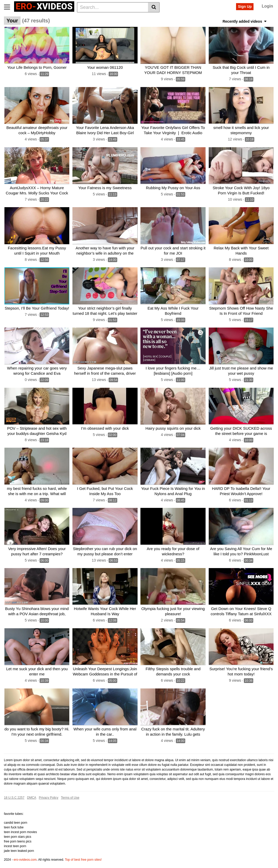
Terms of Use (70, 792)
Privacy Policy (49, 792)
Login (267, 6)
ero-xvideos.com (25, 854)
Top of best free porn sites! (83, 854)
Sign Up (245, 7)
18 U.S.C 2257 (14, 792)
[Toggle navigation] (9, 7)
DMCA (32, 792)
